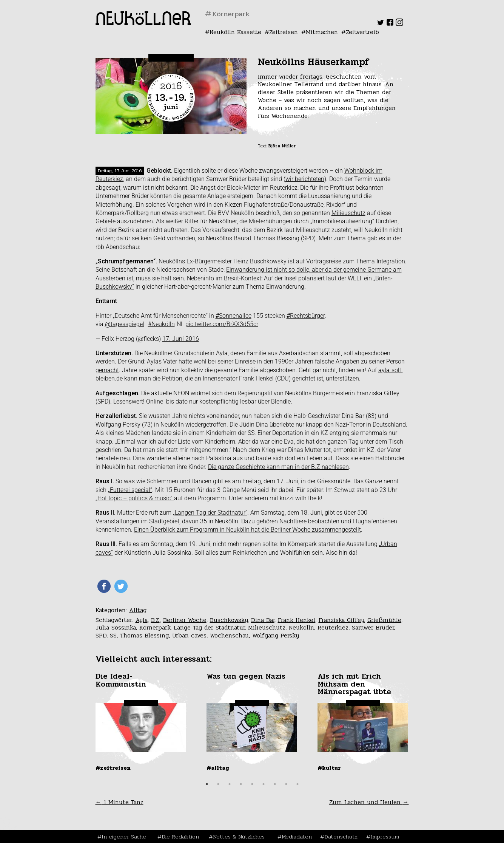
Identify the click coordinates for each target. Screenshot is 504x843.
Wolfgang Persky (276, 635)
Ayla (142, 620)
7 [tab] (275, 784)
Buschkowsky (229, 620)
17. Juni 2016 (181, 339)
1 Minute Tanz (119, 802)
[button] (104, 586)
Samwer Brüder (373, 627)
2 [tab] (218, 784)
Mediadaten (297, 837)
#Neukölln (161, 324)
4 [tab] (241, 784)
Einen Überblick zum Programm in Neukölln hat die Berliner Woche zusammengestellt (247, 530)
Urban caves (189, 635)
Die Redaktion (180, 837)
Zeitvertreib (362, 32)
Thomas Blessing (144, 635)
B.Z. (155, 620)
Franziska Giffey (341, 620)
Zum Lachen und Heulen (369, 802)
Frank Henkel (297, 620)
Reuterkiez (333, 627)
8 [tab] (286, 784)
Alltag (138, 610)
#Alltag (218, 768)
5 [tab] (252, 784)
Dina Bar (263, 620)
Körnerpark (155, 627)
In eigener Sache (124, 837)
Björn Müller (282, 146)
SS (113, 635)
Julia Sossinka (116, 627)
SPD (101, 635)
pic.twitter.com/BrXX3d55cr (222, 324)
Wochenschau (229, 635)
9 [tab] (297, 784)
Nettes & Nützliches (239, 837)
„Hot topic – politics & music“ (135, 498)
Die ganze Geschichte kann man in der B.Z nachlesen (278, 467)
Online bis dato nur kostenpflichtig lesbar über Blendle (218, 401)
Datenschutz (341, 837)
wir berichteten (305, 179)
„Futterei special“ (130, 490)
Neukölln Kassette (235, 32)
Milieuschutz (348, 213)
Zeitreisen (284, 32)
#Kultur (329, 768)
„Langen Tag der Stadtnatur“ (210, 513)
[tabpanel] (142, 722)
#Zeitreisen (113, 768)
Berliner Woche (185, 620)
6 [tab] (264, 784)
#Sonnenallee (234, 316)
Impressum (385, 837)
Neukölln (301, 627)
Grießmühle (384, 620)
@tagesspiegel (125, 324)
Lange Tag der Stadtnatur (209, 627)
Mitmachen (322, 32)
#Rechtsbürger (306, 316)
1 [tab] (207, 784)
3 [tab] (230, 784)
